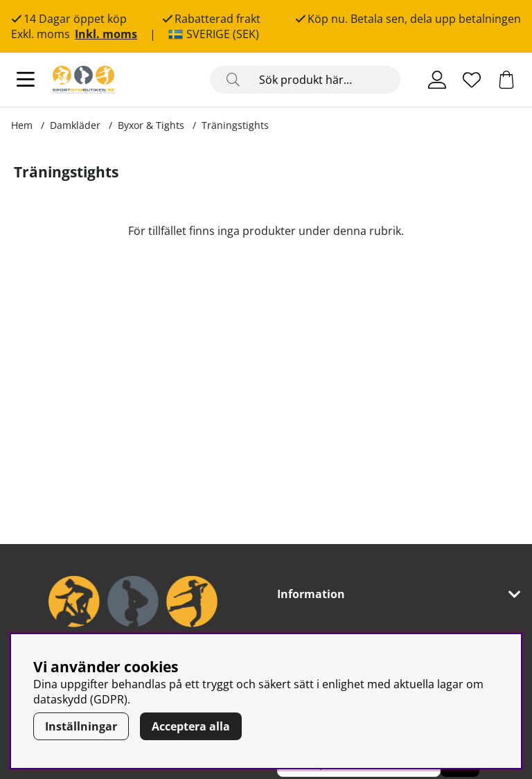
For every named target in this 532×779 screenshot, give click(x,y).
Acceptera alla (191, 726)
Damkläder (75, 125)
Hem (22, 125)
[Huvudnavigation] (26, 80)
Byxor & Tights (151, 125)
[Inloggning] (437, 80)
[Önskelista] (472, 80)
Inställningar (81, 726)
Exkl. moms (41, 34)
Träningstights (235, 125)
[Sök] (305, 80)
